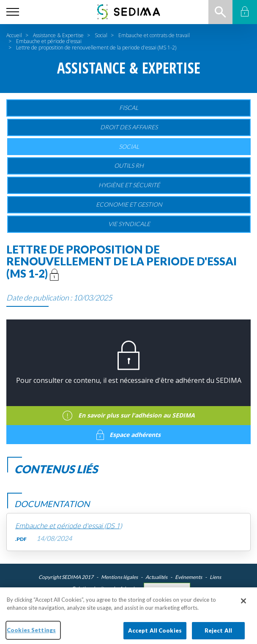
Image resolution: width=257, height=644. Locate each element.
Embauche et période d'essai (49, 41)
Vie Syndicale (129, 224)
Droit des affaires (129, 127)
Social (101, 35)
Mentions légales (119, 577)
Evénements (189, 577)
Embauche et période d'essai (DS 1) (68, 526)
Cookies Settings (167, 589)
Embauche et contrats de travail (154, 35)
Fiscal (129, 108)
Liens (215, 577)
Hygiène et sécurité (129, 185)
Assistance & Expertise (58, 35)
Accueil (14, 35)
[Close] (243, 606)
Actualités (156, 577)
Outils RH (129, 165)
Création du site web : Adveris (104, 588)
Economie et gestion (129, 204)
